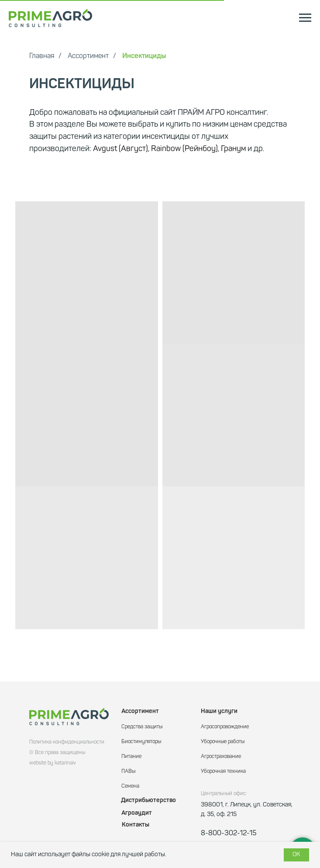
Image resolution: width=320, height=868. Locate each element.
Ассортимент (88, 56)
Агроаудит (137, 813)
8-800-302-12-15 (229, 834)
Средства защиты (142, 727)
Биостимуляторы (141, 742)
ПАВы (128, 772)
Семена (130, 786)
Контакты (136, 825)
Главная (42, 56)
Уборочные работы (223, 742)
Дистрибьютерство (148, 800)
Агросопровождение (225, 727)
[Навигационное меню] (305, 18)
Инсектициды (144, 56)
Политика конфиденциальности (67, 742)
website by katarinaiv (53, 763)
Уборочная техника (223, 772)
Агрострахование (221, 757)
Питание (131, 757)
